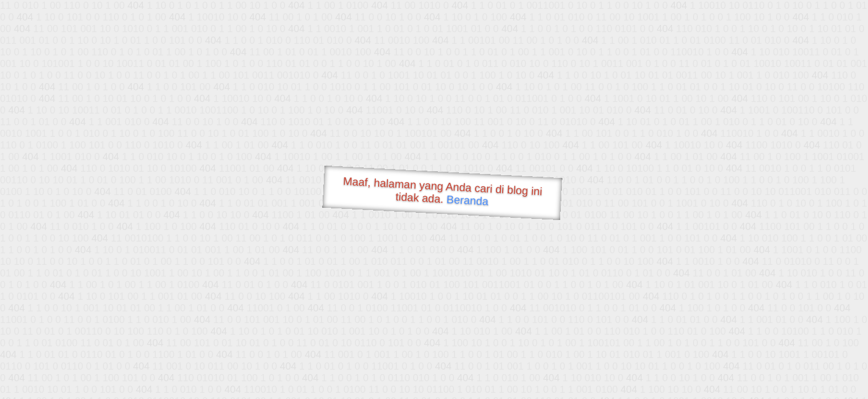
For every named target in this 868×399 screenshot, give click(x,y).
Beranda (467, 200)
